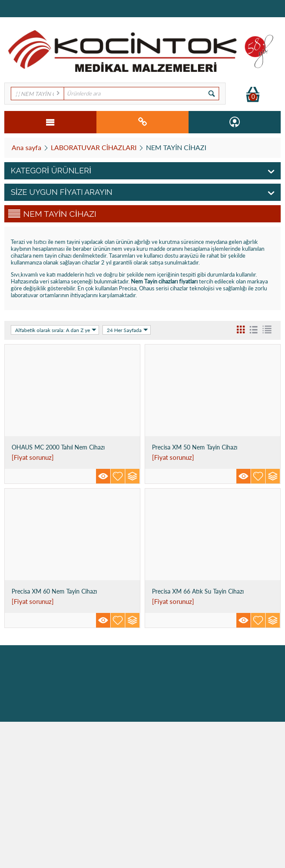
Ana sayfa (26, 147)
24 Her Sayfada (127, 330)
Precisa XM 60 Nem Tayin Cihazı (54, 591)
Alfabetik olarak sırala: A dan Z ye (56, 330)
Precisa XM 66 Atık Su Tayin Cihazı (198, 591)
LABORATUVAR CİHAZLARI (94, 147)
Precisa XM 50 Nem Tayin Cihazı (195, 447)
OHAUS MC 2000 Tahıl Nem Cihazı (58, 447)
